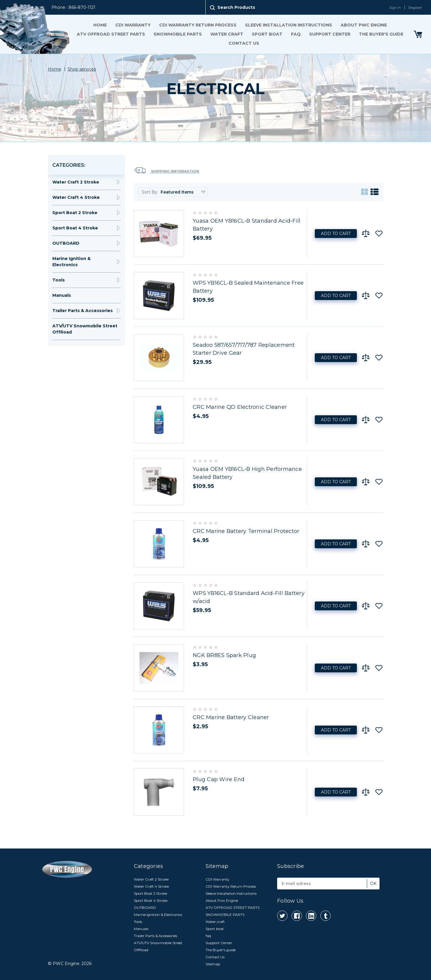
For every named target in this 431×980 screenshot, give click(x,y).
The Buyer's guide (381, 34)
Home (100, 25)
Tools (59, 280)
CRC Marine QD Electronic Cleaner (240, 407)
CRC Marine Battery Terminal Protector (246, 531)
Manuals (62, 295)
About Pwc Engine (364, 25)
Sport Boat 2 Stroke (75, 213)
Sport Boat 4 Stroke (75, 228)
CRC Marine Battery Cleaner (231, 717)
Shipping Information (167, 170)
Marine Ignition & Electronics (71, 262)
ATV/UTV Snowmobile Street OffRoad (85, 329)
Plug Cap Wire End (219, 779)
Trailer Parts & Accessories (83, 311)
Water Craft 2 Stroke (76, 182)
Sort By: (150, 192)
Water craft (227, 34)
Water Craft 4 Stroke (76, 197)
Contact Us (244, 43)
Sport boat (267, 34)
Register (415, 7)
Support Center (330, 34)
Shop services (82, 69)
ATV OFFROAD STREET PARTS (111, 34)
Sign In (395, 7)
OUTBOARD (66, 243)
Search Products (236, 7)
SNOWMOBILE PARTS (178, 34)
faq (296, 34)
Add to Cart (336, 234)
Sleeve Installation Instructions (289, 25)
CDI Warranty (133, 25)
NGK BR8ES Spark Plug (224, 655)
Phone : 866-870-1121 (73, 7)
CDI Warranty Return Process (198, 25)
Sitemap (213, 964)
